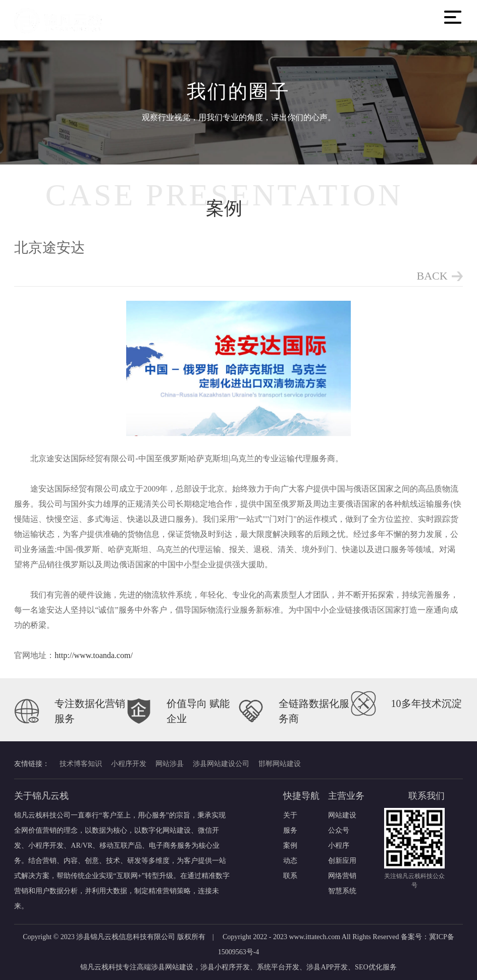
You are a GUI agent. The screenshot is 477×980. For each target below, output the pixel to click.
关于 (290, 815)
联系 (290, 876)
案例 (290, 846)
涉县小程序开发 (225, 967)
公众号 (339, 830)
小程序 (339, 846)
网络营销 (342, 876)
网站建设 (342, 815)
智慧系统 (342, 891)
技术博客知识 (81, 764)
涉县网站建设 (172, 967)
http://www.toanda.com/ (94, 656)
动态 (290, 861)
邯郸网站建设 (280, 764)
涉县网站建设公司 (221, 764)
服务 (290, 830)
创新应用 (342, 861)
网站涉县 (170, 764)
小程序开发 (129, 764)
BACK (432, 276)
